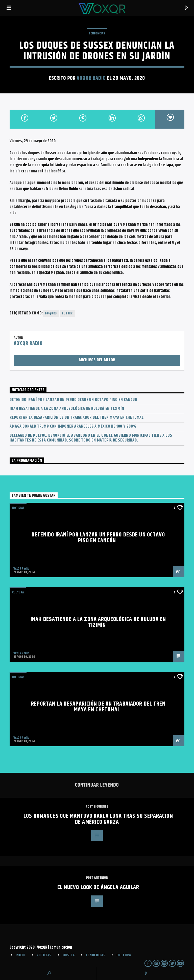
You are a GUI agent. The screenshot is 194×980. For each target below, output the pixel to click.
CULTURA (124, 955)
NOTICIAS (18, 508)
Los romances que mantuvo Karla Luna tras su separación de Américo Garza (98, 819)
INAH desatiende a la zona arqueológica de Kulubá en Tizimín (67, 409)
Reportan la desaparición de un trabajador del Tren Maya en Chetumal (77, 418)
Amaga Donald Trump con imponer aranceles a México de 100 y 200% (73, 426)
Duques (51, 314)
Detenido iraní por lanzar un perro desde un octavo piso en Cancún (73, 400)
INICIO (21, 955)
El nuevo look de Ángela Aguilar (98, 887)
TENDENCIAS (97, 33)
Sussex (67, 314)
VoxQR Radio (91, 78)
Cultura (18, 592)
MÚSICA (68, 955)
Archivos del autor (97, 360)
